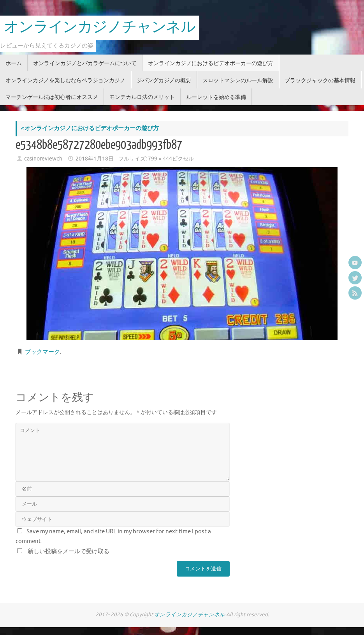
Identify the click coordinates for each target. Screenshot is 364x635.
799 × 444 (160, 159)
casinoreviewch (43, 159)
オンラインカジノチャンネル (100, 27)
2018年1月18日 (95, 159)
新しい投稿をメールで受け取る (69, 551)
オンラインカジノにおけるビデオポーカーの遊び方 (90, 128)
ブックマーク (42, 352)
